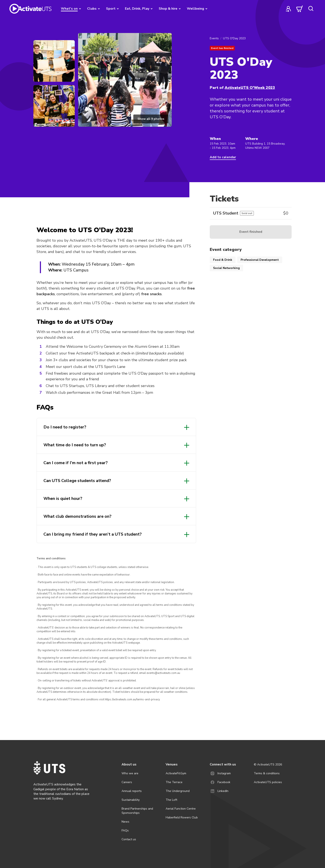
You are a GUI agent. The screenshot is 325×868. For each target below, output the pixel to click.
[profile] (288, 9)
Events (214, 38)
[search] (311, 9)
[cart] (300, 9)
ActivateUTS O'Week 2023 (250, 88)
